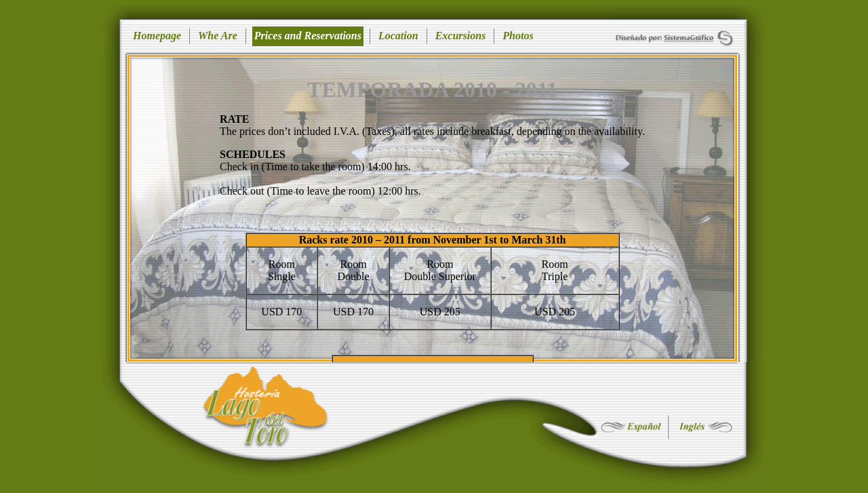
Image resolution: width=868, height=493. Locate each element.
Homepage (157, 36)
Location (398, 36)
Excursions (461, 36)
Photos (518, 36)
